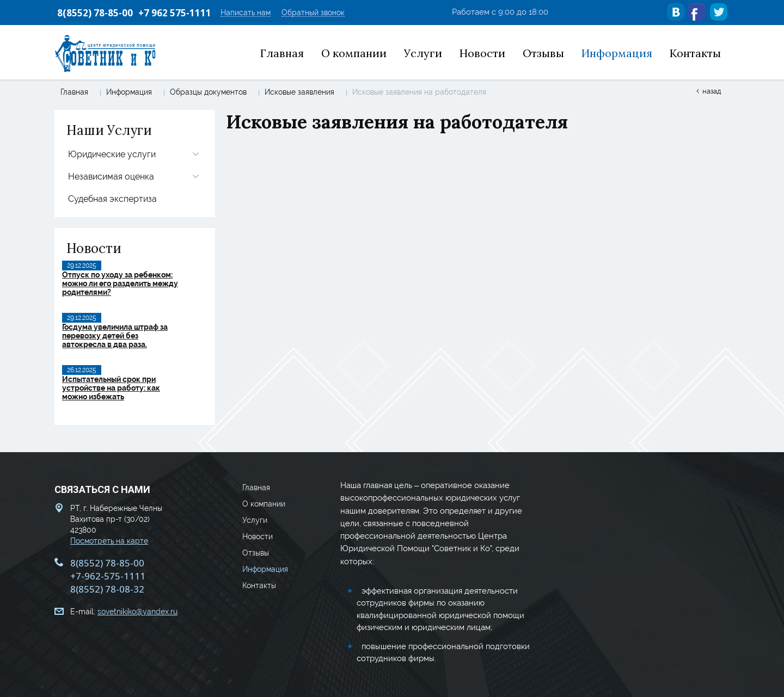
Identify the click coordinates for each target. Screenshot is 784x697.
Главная (74, 92)
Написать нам (246, 13)
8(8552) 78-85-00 (95, 13)
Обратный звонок (313, 13)
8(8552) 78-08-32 (107, 589)
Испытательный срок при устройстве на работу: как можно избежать (111, 388)
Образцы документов (208, 92)
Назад (712, 91)
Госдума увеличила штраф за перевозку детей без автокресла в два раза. (115, 336)
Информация (129, 92)
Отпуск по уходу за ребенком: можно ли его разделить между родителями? (120, 283)
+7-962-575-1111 (108, 576)
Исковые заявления (299, 92)
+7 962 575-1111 (175, 13)
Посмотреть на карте (109, 541)
